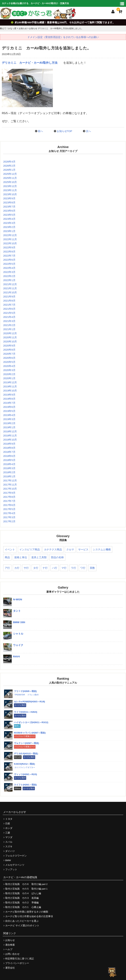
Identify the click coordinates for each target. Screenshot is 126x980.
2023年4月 (9, 219)
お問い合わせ (12, 954)
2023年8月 (9, 202)
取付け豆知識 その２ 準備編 (22, 903)
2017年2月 (9, 521)
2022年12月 (10, 235)
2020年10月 (10, 341)
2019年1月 (9, 427)
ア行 (7, 568)
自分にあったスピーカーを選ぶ (22, 921)
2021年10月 (10, 292)
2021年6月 (9, 309)
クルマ (70, 549)
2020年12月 (10, 333)
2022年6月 (9, 260)
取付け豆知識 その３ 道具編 (22, 898)
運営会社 (10, 968)
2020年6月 (9, 358)
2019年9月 (9, 395)
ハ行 (55, 568)
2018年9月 (9, 444)
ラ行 (73, 568)
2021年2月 (9, 325)
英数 (92, 568)
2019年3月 (9, 419)
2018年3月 (9, 468)
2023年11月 (10, 190)
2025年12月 (10, 174)
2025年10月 (10, 182)
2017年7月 (9, 501)
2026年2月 (9, 166)
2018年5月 (9, 460)
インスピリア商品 (30, 549)
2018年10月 (10, 440)
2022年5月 (9, 264)
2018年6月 (9, 456)
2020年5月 (9, 362)
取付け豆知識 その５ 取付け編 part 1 (26, 889)
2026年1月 (9, 170)
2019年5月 (9, 411)
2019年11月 (10, 386)
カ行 (17, 568)
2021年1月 (9, 329)
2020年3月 (9, 370)
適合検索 (10, 945)
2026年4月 (9, 162)
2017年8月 (9, 497)
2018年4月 (9, 464)
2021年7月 (9, 305)
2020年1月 (9, 378)
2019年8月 (9, 399)
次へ (88, 131)
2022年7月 (9, 256)
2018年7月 (9, 452)
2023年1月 (9, 231)
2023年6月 (9, 211)
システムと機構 (102, 549)
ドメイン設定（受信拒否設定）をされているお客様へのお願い (63, 37)
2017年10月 (10, 489)
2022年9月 (9, 247)
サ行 (26, 568)
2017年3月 (9, 517)
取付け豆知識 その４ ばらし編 (23, 893)
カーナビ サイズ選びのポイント (22, 926)
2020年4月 (9, 366)
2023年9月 (9, 198)
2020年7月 (9, 354)
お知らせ (10, 940)
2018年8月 (9, 448)
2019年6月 (9, 407)
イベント (10, 549)
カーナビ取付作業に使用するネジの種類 (27, 912)
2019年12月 (10, 382)
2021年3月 (9, 321)
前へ (40, 131)
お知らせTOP (65, 131)
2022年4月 (9, 268)
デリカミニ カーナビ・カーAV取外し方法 (30, 63)
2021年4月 (9, 317)
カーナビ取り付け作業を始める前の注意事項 (29, 916)
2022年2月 (9, 276)
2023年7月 (9, 207)
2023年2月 (9, 227)
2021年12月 (10, 284)
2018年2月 (9, 472)
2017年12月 (10, 480)
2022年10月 (10, 243)
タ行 (36, 568)
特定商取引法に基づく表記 (20, 959)
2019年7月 (9, 403)
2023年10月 (10, 194)
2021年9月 (9, 296)
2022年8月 (9, 252)
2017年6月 (9, 505)
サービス (83, 549)
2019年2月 (9, 423)
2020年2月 (9, 374)
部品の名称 (57, 557)
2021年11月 (10, 288)
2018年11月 (10, 435)
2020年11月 (10, 337)
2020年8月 (9, 350)
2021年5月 (9, 313)
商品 (7, 557)
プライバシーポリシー (17, 963)
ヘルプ (9, 949)
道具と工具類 (39, 557)
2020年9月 (9, 346)
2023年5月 (9, 215)
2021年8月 (9, 301)
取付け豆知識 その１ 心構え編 (23, 907)
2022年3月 (9, 272)
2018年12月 (10, 431)
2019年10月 (10, 391)
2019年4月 (9, 415)
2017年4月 (9, 513)
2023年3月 (9, 223)
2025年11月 (10, 178)
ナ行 (45, 568)
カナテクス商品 (53, 549)
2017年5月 (9, 509)
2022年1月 (9, 280)
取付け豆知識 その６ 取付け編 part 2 (26, 884)
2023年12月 (10, 186)
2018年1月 (9, 476)
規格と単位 (21, 557)
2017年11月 (10, 485)
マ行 (64, 568)
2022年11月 (10, 239)
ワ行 (83, 568)
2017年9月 (9, 493)
